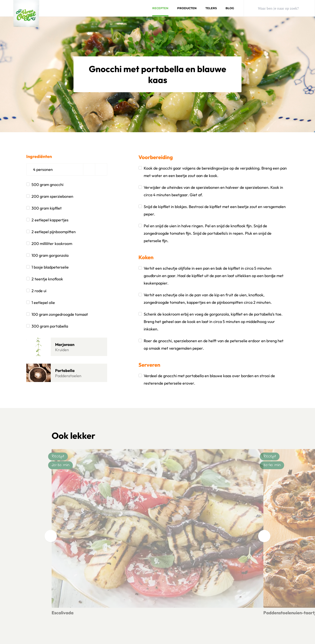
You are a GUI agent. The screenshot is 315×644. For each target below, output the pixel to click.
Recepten (160, 8)
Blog (230, 8)
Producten (187, 8)
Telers (211, 8)
